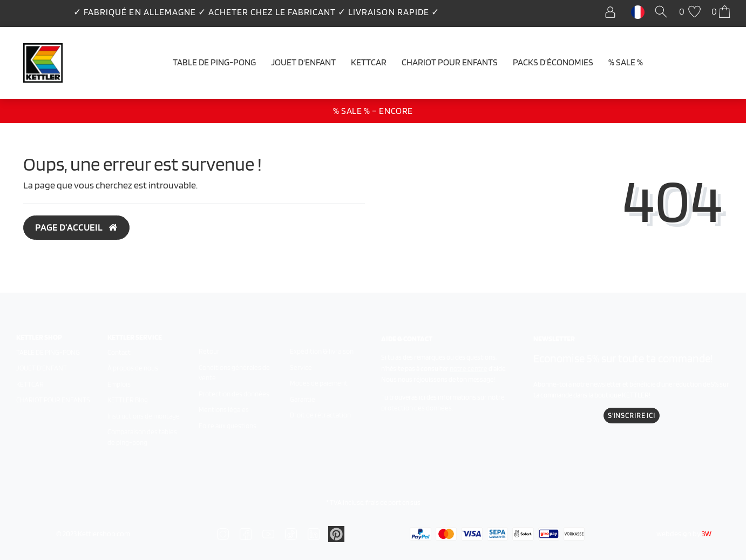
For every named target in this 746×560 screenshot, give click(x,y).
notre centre (469, 369)
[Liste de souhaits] (691, 12)
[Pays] (638, 11)
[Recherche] (663, 12)
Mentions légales (224, 410)
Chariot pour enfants (450, 62)
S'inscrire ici (632, 416)
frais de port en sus (393, 502)
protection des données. (417, 408)
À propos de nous (133, 368)
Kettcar (369, 62)
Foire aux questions (228, 426)
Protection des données (234, 394)
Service (301, 367)
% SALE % (626, 62)
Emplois (119, 384)
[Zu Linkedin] (336, 533)
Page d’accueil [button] (76, 227)
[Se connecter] (613, 12)
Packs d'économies (553, 62)
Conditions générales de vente (234, 373)
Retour (209, 351)
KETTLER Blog (128, 400)
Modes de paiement (319, 383)
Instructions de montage (144, 416)
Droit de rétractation (320, 415)
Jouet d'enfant (303, 62)
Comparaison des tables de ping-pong (142, 437)
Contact (119, 352)
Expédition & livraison (322, 351)
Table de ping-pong (214, 62)
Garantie (303, 399)
